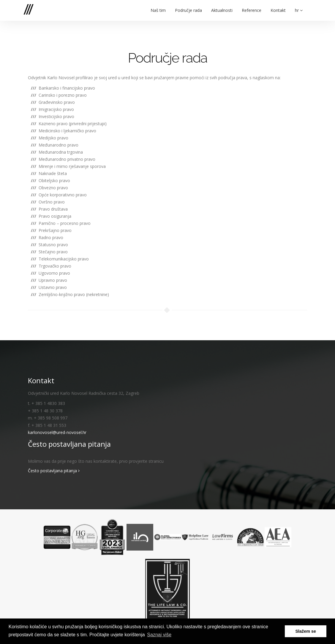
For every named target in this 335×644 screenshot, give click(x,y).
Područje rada (188, 7)
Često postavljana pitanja (54, 471)
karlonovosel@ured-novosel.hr (57, 432)
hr (299, 7)
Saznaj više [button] (159, 635)
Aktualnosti (222, 7)
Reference (252, 7)
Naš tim (158, 7)
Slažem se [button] (306, 631)
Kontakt (278, 7)
